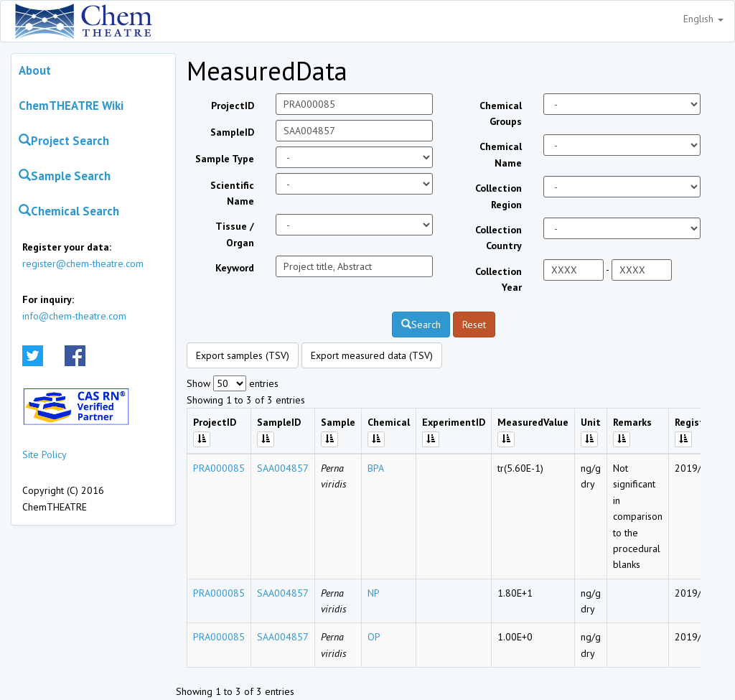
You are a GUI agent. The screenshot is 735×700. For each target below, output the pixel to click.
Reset (474, 325)
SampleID (232, 132)
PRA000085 (219, 468)
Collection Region (498, 196)
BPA (376, 468)
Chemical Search (69, 211)
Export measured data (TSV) (372, 355)
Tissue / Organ (235, 234)
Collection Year (498, 279)
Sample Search (65, 176)
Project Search (64, 141)
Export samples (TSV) (243, 355)
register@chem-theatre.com (83, 263)
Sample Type (225, 159)
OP (374, 637)
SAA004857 (283, 468)
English (703, 19)
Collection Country (498, 238)
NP (374, 593)
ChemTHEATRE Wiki (71, 106)
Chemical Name (501, 154)
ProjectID (233, 106)
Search (421, 325)
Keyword (235, 268)
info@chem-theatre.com (74, 316)
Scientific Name (232, 193)
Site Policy (45, 454)
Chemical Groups (501, 113)
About (35, 70)
